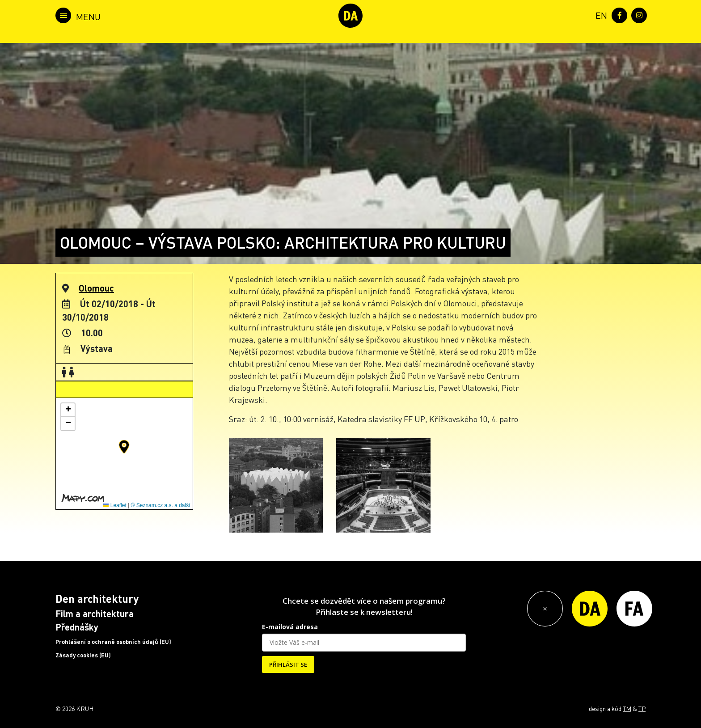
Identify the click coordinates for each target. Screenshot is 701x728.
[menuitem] (600, 15)
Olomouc (96, 288)
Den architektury (97, 599)
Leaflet (115, 505)
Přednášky (77, 627)
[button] (124, 447)
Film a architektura (95, 614)
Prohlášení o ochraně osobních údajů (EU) (113, 642)
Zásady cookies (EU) (83, 655)
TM (627, 708)
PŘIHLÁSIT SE (288, 665)
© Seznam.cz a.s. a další (161, 505)
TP (642, 708)
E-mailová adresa (290, 627)
